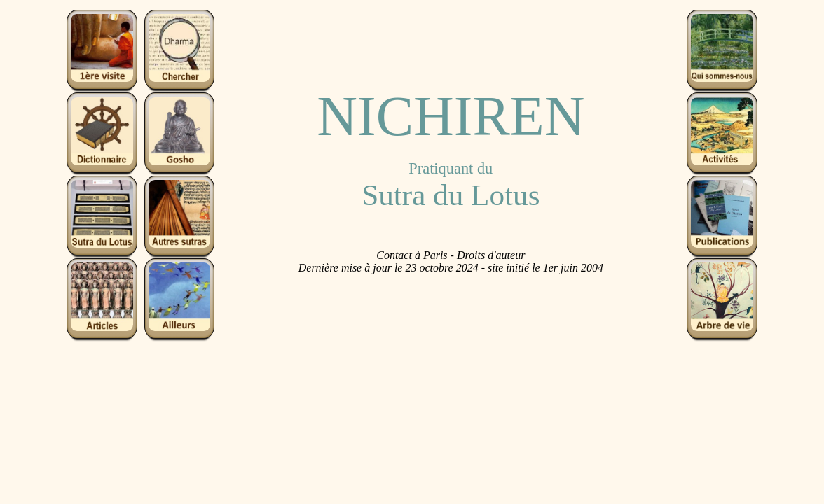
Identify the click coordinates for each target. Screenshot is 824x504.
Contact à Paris (412, 255)
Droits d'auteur (491, 255)
